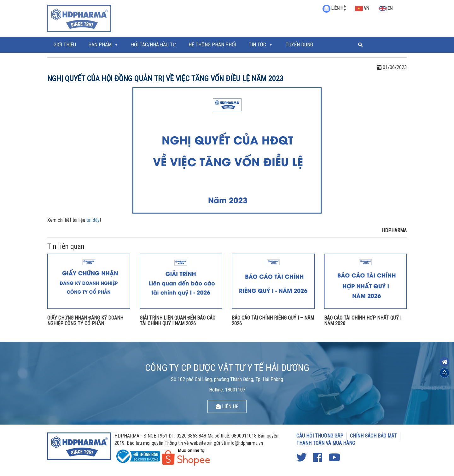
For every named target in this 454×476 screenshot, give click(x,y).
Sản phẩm (100, 45)
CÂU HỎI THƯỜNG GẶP (320, 436)
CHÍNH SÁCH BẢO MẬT (373, 436)
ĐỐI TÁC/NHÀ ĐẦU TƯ (154, 45)
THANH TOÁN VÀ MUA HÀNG (326, 443)
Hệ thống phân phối (212, 45)
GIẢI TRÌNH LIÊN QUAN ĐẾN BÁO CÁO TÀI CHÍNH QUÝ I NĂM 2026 (178, 321)
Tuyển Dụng (299, 45)
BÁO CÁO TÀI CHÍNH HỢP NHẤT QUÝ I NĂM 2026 (363, 321)
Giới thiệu (65, 45)
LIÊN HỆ (334, 8)
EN (386, 8)
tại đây (93, 220)
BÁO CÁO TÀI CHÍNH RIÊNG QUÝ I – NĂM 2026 (273, 321)
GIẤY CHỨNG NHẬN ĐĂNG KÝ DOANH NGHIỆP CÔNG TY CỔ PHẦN (85, 321)
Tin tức (257, 45)
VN (362, 8)
